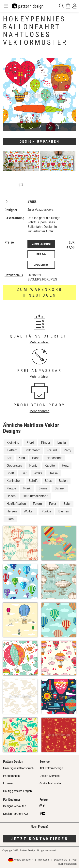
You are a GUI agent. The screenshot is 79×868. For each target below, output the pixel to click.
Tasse (54, 473)
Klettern (12, 450)
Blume (43, 488)
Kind (22, 458)
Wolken (29, 511)
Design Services (49, 776)
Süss (48, 481)
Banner (60, 488)
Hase (36, 458)
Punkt (27, 488)
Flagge (11, 488)
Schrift (33, 481)
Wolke (38, 473)
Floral (10, 519)
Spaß (10, 473)
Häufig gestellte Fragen (17, 791)
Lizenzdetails (14, 275)
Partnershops (11, 776)
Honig (33, 466)
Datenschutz (61, 860)
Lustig (62, 443)
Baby (67, 504)
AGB (74, 860)
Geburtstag (14, 466)
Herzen (12, 511)
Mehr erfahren (40, 342)
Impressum (44, 860)
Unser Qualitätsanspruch (18, 768)
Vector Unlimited (41, 244)
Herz (65, 466)
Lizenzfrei (34, 275)
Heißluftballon (16, 504)
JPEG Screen (41, 265)
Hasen (11, 496)
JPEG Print (41, 254)
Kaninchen (14, 481)
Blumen (64, 511)
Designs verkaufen (15, 806)
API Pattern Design (51, 768)
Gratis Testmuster (50, 783)
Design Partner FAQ (16, 814)
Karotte (50, 466)
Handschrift (54, 458)
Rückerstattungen (67, 864)
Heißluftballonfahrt (36, 496)
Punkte (46, 511)
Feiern (37, 504)
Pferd (30, 443)
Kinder (46, 443)
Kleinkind (13, 443)
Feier (53, 504)
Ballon (63, 481)
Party (67, 450)
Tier (24, 473)
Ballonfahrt (32, 450)
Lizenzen (9, 783)
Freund (52, 450)
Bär (9, 458)
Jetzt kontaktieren (39, 839)
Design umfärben (39, 141)
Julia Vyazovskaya (40, 210)
